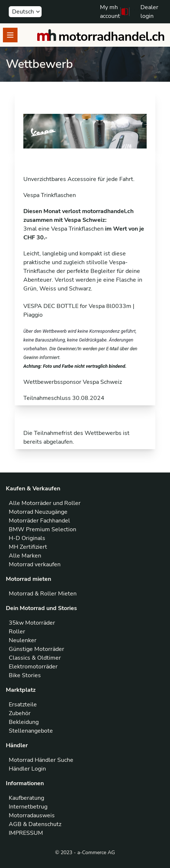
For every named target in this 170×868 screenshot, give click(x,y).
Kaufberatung (26, 798)
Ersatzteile (23, 705)
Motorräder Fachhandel (39, 521)
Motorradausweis (32, 815)
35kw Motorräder (32, 623)
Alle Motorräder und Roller (45, 503)
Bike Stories (25, 675)
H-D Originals (27, 538)
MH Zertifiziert (28, 547)
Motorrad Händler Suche (41, 760)
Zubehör (20, 713)
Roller (17, 632)
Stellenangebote (31, 731)
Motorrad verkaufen (35, 564)
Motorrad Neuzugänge (38, 512)
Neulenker (23, 640)
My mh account (110, 12)
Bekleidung (24, 722)
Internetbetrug (28, 807)
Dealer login (149, 12)
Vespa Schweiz (102, 382)
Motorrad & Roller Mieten (43, 594)
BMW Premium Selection (42, 529)
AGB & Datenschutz (35, 824)
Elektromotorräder (33, 667)
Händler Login (27, 769)
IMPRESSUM (26, 833)
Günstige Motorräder (36, 649)
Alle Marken (25, 556)
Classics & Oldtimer (35, 658)
